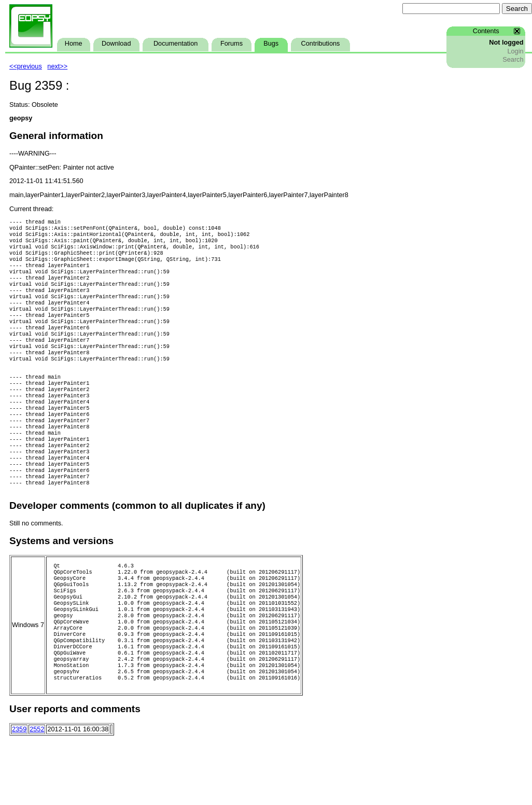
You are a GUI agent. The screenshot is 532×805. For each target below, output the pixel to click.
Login (515, 51)
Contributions (321, 44)
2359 (19, 795)
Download (116, 44)
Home (74, 44)
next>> (57, 66)
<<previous (26, 66)
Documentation (176, 44)
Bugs (271, 44)
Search (513, 60)
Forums (232, 44)
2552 (37, 795)
